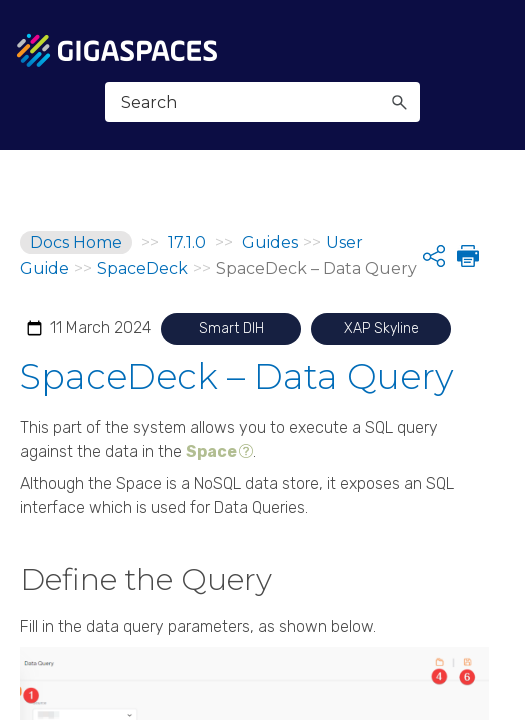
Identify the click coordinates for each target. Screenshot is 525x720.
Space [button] (211, 451)
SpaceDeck (142, 268)
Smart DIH (231, 328)
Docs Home (76, 242)
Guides (270, 242)
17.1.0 (187, 242)
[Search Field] (262, 102)
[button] (399, 102)
